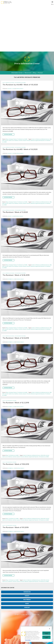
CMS (51, 139)
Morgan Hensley (20, 89)
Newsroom (28, 73)
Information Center (17, 73)
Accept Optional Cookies (46, 633)
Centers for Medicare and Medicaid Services (40, 139)
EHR (3, 140)
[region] (36, 634)
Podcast (40, 73)
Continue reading (9, 134)
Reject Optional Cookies (46, 637)
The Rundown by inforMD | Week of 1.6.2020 (20, 149)
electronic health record (9, 140)
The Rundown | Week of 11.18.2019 (16, 464)
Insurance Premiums (27, 140)
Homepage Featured (10, 83)
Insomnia (21, 140)
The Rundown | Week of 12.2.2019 (16, 403)
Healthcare (16, 140)
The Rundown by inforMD (20, 83)
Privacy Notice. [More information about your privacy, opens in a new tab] (28, 640)
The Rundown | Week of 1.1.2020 (15, 212)
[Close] (50, 629)
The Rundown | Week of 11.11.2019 (16, 527)
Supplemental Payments (40, 140)
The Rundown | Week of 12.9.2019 (16, 338)
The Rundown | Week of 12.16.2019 (16, 275)
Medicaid (33, 140)
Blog (35, 73)
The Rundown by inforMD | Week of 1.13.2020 (20, 85)
